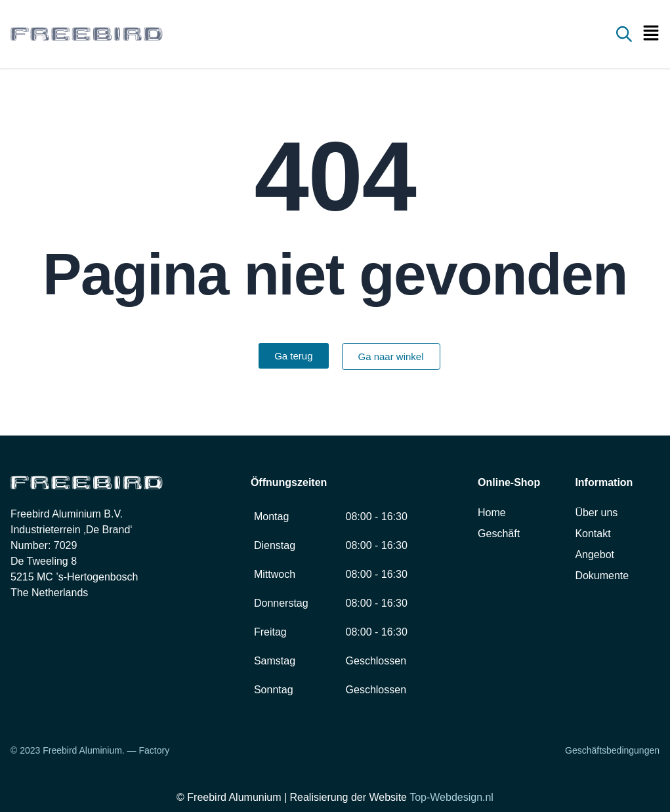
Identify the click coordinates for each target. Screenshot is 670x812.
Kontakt (593, 534)
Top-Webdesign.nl (451, 797)
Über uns (596, 513)
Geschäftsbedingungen (612, 750)
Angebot (595, 555)
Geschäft (499, 534)
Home (492, 513)
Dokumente (602, 576)
